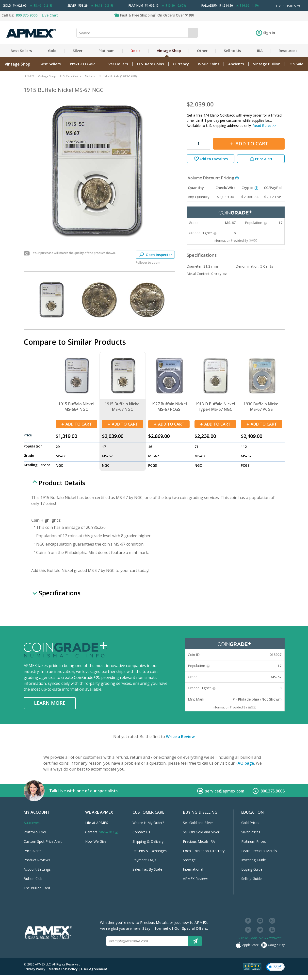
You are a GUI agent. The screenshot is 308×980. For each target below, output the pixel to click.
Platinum (106, 51)
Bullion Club (33, 879)
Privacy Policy (34, 969)
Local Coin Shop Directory (204, 851)
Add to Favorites (211, 159)
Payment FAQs (144, 860)
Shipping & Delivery (148, 841)
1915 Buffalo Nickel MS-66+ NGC (76, 407)
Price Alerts (33, 851)
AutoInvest (32, 823)
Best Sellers (21, 51)
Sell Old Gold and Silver (201, 832)
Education (252, 812)
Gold (52, 51)
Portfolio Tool (35, 832)
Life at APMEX (97, 823)
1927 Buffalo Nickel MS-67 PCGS (169, 407)
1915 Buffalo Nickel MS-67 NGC (123, 407)
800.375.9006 (27, 15)
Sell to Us (232, 51)
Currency (181, 64)
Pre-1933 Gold (83, 64)
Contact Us (141, 832)
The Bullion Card (37, 888)
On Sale (296, 64)
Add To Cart (249, 144)
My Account (37, 812)
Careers (102, 832)
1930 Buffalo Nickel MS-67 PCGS (261, 407)
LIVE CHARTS (289, 6)
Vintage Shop (169, 51)
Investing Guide (254, 860)
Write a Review (180, 737)
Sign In (265, 33)
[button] (275, 967)
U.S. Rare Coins (151, 64)
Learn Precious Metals (259, 851)
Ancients (236, 64)
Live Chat (50, 15)
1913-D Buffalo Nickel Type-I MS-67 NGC (215, 407)
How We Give (96, 841)
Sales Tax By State (147, 869)
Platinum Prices (254, 841)
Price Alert (261, 159)
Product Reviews (37, 860)
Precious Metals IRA (199, 841)
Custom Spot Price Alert (43, 841)
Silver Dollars (116, 64)
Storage (189, 860)
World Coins (209, 64)
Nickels (90, 76)
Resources (288, 51)
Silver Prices (251, 832)
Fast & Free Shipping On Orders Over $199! (157, 15)
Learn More (50, 703)
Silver (78, 51)
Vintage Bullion (267, 64)
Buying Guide (252, 869)
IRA (260, 51)
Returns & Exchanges (150, 851)
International (193, 869)
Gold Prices (250, 823)
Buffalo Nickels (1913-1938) (118, 76)
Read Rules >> (264, 126)
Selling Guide (251, 879)
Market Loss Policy (63, 969)
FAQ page (245, 763)
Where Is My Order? (148, 823)
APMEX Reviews (196, 879)
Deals (136, 51)
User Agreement (94, 969)
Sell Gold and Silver (198, 823)
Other (202, 51)
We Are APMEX (99, 812)
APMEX (29, 76)
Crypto (248, 188)
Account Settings (37, 869)
